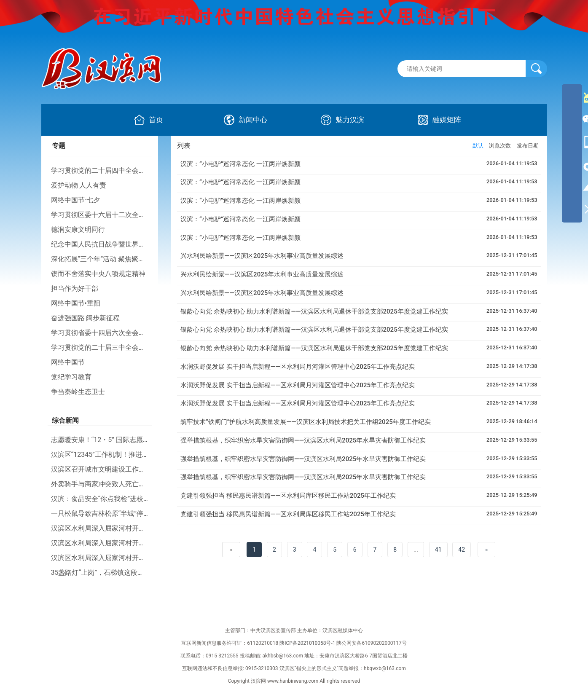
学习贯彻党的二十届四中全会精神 (102, 170)
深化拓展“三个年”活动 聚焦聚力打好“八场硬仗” (121, 259)
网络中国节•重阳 (76, 303)
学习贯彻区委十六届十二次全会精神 (105, 215)
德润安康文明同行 (78, 229)
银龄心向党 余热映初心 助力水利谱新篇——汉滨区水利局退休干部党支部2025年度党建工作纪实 (314, 311)
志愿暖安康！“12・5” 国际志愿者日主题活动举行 (124, 440)
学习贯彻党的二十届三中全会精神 (102, 347)
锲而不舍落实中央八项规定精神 (98, 274)
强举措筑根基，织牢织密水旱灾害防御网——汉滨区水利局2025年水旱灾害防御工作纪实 (303, 440)
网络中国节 (68, 362)
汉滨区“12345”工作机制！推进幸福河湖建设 (117, 455)
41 (438, 550)
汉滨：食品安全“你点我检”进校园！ (104, 499)
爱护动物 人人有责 (79, 185)
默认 (478, 146)
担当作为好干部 (75, 288)
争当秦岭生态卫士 (78, 392)
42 (462, 550)
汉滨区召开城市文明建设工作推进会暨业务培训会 (125, 469)
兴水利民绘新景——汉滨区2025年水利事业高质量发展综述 (262, 256)
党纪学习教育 (71, 377)
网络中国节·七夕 (75, 200)
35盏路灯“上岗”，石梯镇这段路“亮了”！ (110, 573)
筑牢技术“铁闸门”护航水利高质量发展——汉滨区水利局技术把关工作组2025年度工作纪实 (306, 422)
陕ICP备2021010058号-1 (307, 643)
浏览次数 (500, 146)
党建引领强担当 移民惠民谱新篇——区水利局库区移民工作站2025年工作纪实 (288, 496)
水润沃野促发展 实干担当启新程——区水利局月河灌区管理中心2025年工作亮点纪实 (298, 367)
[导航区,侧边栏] (572, 153)
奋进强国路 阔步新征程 (86, 318)
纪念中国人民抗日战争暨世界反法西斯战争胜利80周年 (132, 244)
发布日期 (528, 146)
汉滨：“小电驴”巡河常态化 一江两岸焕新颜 (240, 164)
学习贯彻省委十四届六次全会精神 (102, 333)
